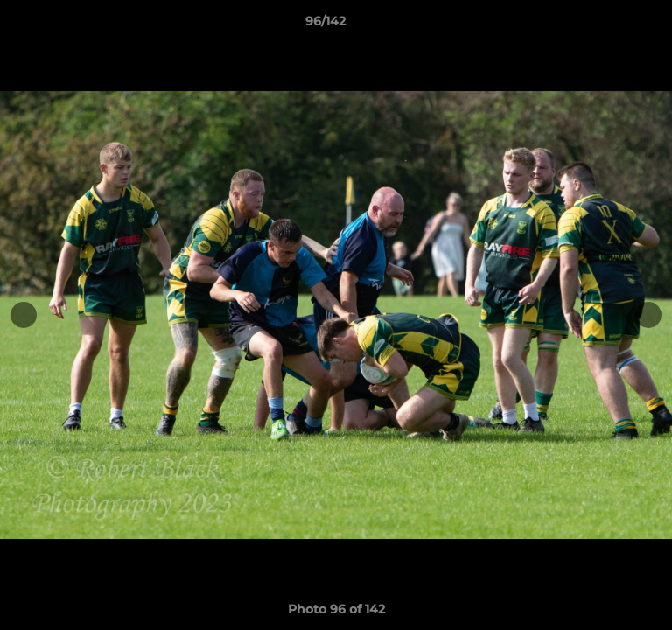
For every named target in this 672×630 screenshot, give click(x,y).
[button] (609, 25)
